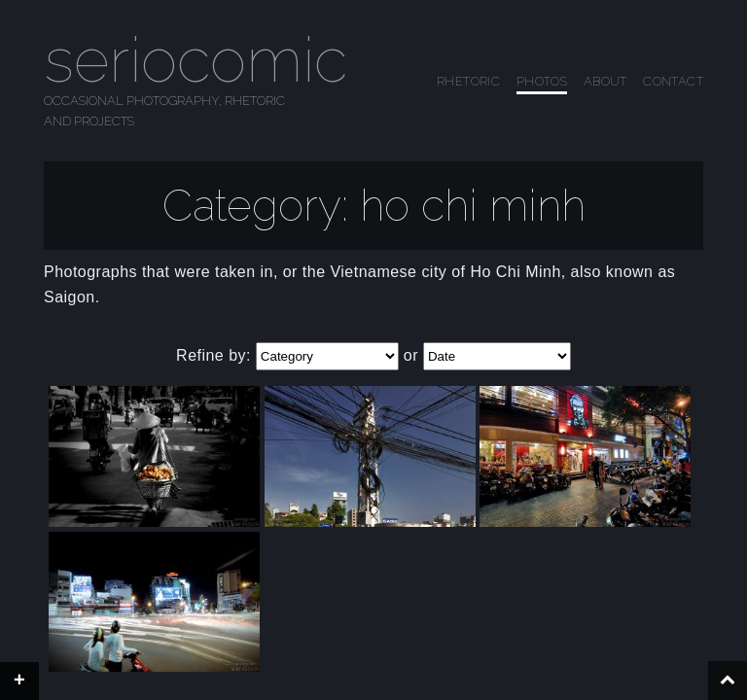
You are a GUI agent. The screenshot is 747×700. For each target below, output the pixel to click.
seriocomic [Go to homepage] (196, 60)
